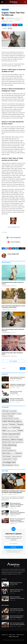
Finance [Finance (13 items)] (20, 424)
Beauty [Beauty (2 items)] (19, 414)
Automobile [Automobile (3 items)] (13, 411)
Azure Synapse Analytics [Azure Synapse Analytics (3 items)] (9, 414)
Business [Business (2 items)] (5, 416)
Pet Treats (5, 232)
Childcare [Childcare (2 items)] (11, 416)
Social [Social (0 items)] (13, 454)
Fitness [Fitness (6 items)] (5, 427)
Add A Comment (13, 361)
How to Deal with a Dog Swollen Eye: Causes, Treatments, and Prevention (13, 307)
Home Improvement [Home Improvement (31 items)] (11, 434)
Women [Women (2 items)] (16, 465)
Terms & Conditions (13, 637)
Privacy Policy (13, 552)
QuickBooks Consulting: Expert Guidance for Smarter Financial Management (18, 386)
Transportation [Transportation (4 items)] (7, 459)
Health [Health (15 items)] (20, 430)
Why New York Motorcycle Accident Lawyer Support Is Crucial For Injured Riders (17, 400)
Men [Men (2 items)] (13, 442)
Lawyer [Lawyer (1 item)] (17, 437)
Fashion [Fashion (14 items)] (12, 424)
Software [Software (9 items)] (19, 453)
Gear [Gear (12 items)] (4, 431)
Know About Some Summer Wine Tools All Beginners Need (17, 617)
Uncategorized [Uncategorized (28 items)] (9, 462)
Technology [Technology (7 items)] (6, 456)
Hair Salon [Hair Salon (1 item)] (14, 431)
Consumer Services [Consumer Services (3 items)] (8, 418)
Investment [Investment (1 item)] (5, 437)
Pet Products (5, 10)
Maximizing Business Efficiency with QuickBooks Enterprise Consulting (17, 505)
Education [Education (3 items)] (5, 424)
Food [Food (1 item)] (10, 428)
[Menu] (2, 2)
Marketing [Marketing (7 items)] (6, 439)
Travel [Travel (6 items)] (15, 459)
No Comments (17, 20)
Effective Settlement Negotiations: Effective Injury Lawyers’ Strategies (17, 598)
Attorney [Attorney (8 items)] (5, 411)
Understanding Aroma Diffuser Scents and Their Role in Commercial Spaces (18, 379)
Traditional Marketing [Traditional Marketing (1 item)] (17, 456)
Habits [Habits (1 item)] (9, 431)
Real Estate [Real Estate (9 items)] (6, 453)
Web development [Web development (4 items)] (8, 465)
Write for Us (12, 635)
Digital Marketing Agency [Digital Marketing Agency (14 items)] (12, 421)
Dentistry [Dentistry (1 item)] (17, 418)
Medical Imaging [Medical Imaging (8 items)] (17, 439)
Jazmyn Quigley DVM (10, 18)
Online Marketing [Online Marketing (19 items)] (9, 445)
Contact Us (5, 635)
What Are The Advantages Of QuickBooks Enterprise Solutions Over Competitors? (17, 520)
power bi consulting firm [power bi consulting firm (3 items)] (9, 451)
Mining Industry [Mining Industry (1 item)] (19, 442)
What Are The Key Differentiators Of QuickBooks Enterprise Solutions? (17, 512)
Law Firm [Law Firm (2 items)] (11, 437)
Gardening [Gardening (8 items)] (16, 427)
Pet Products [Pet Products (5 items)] (6, 448)
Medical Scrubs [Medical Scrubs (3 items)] (7, 442)
